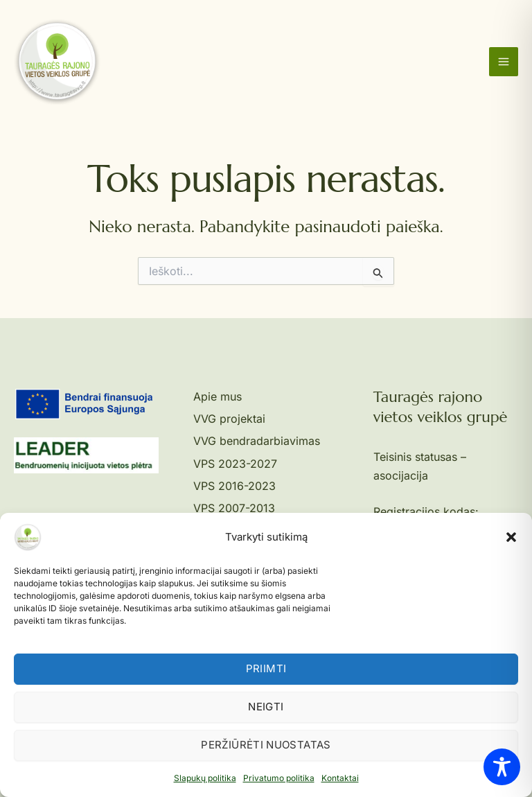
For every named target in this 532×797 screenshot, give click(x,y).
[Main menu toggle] (504, 62)
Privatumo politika (279, 778)
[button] (511, 537)
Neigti (266, 707)
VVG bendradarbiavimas (257, 441)
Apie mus (218, 396)
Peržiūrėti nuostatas (266, 745)
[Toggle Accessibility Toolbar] (502, 767)
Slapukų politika (205, 778)
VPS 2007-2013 (234, 508)
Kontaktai (340, 778)
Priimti (266, 668)
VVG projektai (229, 419)
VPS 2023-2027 (235, 464)
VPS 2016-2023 (234, 486)
